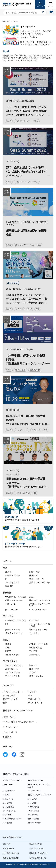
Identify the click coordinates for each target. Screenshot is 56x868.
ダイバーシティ (12, 610)
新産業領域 (34, 655)
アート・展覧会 (12, 676)
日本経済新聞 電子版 (38, 858)
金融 (7, 647)
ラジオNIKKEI (34, 815)
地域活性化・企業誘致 (16, 597)
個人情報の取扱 (36, 844)
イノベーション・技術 (16, 620)
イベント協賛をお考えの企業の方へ (20, 722)
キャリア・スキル (13, 665)
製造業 (8, 644)
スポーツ (33, 672)
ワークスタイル (12, 575)
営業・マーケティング (40, 583)
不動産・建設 (35, 647)
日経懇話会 (7, 823)
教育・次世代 (11, 669)
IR (6, 579)
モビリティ (34, 633)
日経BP (6, 795)
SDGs (32, 597)
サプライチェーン (13, 633)
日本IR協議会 (33, 819)
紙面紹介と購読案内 (11, 858)
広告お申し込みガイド (38, 853)
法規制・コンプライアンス (40, 605)
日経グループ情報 (36, 848)
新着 (30, 695)
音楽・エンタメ (36, 676)
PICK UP (32, 692)
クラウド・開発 (12, 630)
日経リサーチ (8, 799)
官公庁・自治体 (12, 655)
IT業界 (8, 651)
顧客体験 (9, 586)
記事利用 (7, 844)
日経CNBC (7, 815)
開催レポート (34, 699)
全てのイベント (35, 703)
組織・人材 (34, 572)
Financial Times (34, 791)
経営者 (8, 572)
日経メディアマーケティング (40, 795)
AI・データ (34, 620)
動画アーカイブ (10, 699)
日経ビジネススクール (12, 781)
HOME (6, 22)
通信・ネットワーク (39, 630)
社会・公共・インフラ (40, 600)
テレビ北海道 (8, 807)
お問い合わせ (9, 717)
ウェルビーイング (37, 610)
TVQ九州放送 (34, 807)
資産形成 (33, 665)
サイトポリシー (10, 727)
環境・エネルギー (13, 600)
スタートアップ (36, 579)
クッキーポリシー (11, 732)
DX (6, 624)
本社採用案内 (8, 848)
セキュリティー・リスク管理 (40, 625)
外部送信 (7, 737)
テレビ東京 (33, 799)
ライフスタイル (12, 672)
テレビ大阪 (7, 803)
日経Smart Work (9, 791)
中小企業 (33, 651)
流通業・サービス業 (39, 644)
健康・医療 (34, 669)
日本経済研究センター (12, 819)
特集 (5, 703)
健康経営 (33, 575)
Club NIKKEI (8, 785)
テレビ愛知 (33, 803)
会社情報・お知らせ (11, 853)
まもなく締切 (9, 695)
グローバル (10, 604)
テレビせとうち (9, 811)
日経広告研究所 (34, 823)
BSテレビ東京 (34, 811)
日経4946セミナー (35, 781)
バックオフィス (12, 583)
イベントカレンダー (12, 692)
